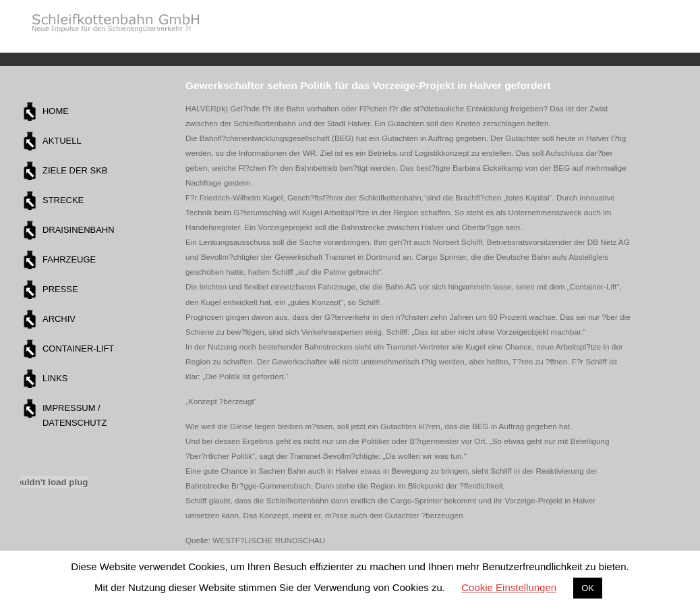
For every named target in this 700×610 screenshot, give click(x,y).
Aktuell (62, 141)
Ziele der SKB (75, 170)
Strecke (63, 200)
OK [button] (588, 588)
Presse (60, 289)
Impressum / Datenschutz (75, 415)
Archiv (59, 319)
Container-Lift (78, 349)
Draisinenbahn (79, 230)
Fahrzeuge (69, 259)
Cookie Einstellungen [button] (509, 587)
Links (55, 378)
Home (56, 111)
